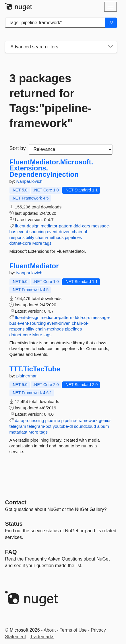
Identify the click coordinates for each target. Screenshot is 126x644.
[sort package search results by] (71, 149)
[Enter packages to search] (55, 23)
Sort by (18, 148)
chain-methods (49, 237)
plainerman (27, 376)
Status (14, 524)
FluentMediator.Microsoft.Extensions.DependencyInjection (51, 168)
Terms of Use (73, 630)
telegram (18, 426)
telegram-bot (39, 426)
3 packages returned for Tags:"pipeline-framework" (51, 101)
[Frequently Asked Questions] (11, 552)
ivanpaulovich (29, 181)
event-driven (59, 232)
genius (105, 420)
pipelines (73, 237)
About (50, 630)
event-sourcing (32, 232)
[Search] (111, 23)
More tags (42, 243)
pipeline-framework (79, 420)
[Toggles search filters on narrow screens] (111, 47)
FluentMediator (34, 266)
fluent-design (27, 226)
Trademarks (42, 637)
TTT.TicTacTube (35, 369)
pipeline (53, 420)
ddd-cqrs (82, 226)
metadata (19, 432)
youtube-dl (63, 426)
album (103, 426)
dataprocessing (30, 420)
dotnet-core (20, 243)
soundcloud (85, 426)
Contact (16, 502)
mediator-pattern (57, 226)
